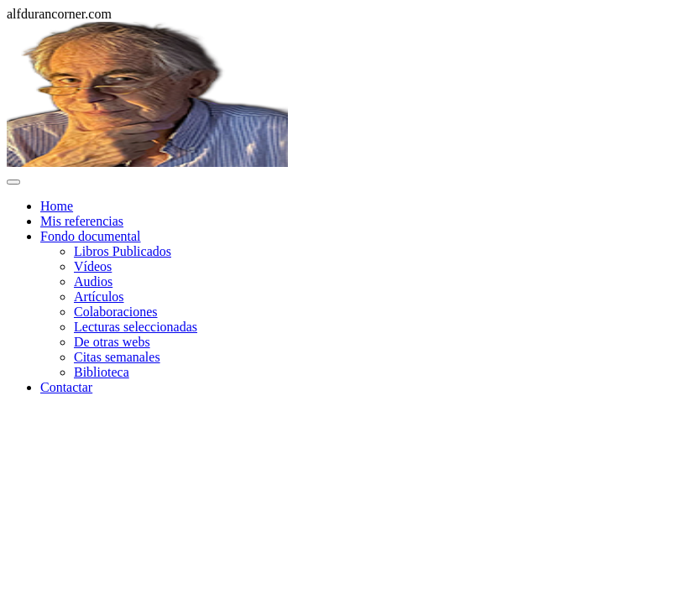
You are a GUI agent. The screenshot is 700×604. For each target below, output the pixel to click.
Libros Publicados (123, 251)
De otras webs (112, 342)
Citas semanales (117, 357)
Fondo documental (91, 236)
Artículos (99, 297)
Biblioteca (102, 372)
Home (57, 206)
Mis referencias (82, 221)
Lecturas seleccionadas (136, 327)
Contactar (66, 387)
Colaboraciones (116, 312)
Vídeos (93, 266)
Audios (93, 281)
